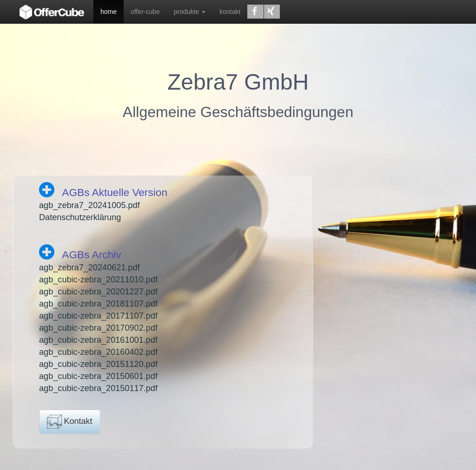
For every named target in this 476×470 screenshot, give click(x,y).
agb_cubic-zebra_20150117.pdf (98, 388)
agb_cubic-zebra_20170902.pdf (98, 328)
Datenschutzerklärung (80, 217)
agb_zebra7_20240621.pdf (89, 268)
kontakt (230, 12)
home (109, 12)
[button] (255, 12)
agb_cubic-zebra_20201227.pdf (98, 292)
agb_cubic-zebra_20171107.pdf (98, 316)
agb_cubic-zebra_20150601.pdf (98, 376)
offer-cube (145, 12)
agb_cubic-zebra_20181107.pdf (98, 304)
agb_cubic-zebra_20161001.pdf (98, 340)
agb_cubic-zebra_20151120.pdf (98, 364)
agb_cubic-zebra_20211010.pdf (98, 280)
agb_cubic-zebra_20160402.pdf (98, 352)
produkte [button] (190, 12)
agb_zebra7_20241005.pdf (89, 205)
